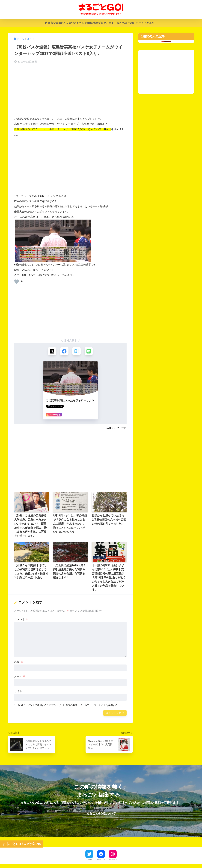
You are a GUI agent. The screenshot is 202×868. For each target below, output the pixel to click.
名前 (19, 662)
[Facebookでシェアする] (64, 351)
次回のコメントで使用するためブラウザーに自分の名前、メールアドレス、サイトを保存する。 (69, 706)
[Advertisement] (70, 91)
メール (20, 677)
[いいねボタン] (17, 282)
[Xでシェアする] (52, 351)
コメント (21, 620)
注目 (124, 428)
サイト (18, 692)
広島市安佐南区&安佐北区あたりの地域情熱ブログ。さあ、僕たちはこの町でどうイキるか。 (101, 23)
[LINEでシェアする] (89, 351)
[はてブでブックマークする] (77, 351)
